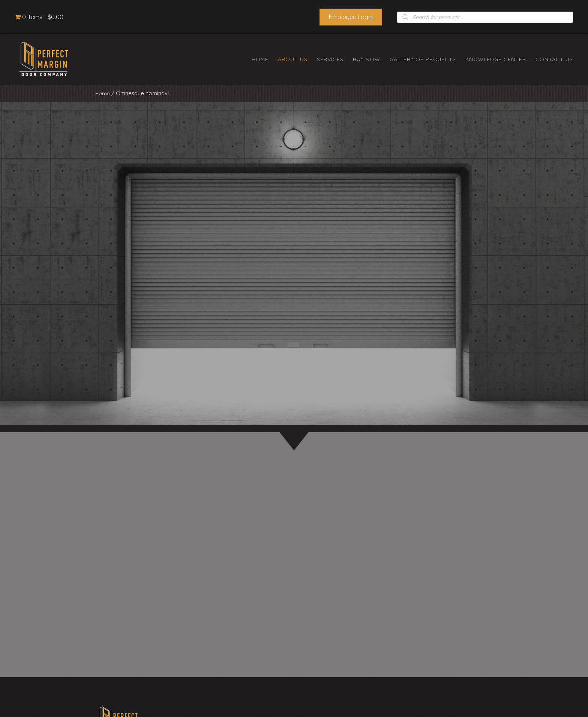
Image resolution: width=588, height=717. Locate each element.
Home (103, 93)
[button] (351, 17)
